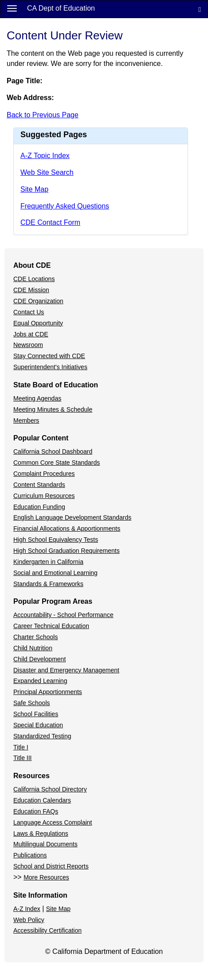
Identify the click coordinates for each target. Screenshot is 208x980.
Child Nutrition (33, 648)
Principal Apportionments (48, 692)
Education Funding (39, 507)
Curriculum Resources (44, 496)
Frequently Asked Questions (65, 206)
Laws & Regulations (41, 833)
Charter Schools (35, 637)
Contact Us (29, 312)
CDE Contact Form (50, 222)
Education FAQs (36, 811)
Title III (23, 758)
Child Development (39, 659)
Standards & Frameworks (48, 584)
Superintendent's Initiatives (50, 367)
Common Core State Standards (57, 463)
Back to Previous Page (43, 115)
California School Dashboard (53, 451)
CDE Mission (31, 290)
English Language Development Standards (72, 517)
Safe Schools (32, 703)
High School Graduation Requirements (67, 551)
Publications (30, 855)
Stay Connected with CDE (49, 356)
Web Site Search (47, 172)
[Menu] (12, 8)
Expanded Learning (40, 681)
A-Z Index (27, 909)
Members (26, 421)
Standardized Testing (42, 736)
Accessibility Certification (47, 930)
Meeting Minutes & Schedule (53, 409)
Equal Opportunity (38, 323)
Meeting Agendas (37, 398)
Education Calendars (42, 800)
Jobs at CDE (31, 334)
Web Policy (29, 920)
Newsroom (28, 345)
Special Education (38, 725)
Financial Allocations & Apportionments (67, 529)
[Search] (200, 9)
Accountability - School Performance (63, 615)
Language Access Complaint (53, 822)
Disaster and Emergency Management (66, 670)
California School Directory (50, 789)
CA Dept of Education (61, 8)
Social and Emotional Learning (55, 573)
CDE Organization (38, 301)
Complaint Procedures (44, 474)
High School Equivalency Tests (56, 540)
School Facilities (36, 714)
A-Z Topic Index (45, 156)
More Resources (46, 877)
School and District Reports (51, 866)
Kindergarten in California (48, 562)
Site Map (34, 189)
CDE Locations (34, 279)
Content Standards (39, 485)
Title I (21, 747)
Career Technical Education (51, 626)
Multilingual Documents (45, 844)
